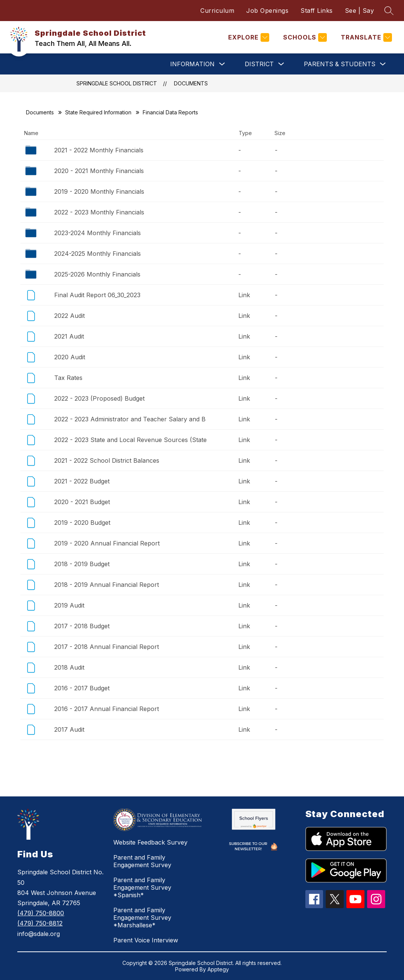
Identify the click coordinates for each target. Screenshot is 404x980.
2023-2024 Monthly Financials (98, 233)
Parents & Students (340, 64)
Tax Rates (68, 378)
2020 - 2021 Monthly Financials (99, 171)
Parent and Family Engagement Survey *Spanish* (142, 887)
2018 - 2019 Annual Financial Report (107, 585)
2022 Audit (69, 316)
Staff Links (317, 11)
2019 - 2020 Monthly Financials (99, 191)
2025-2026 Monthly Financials (97, 274)
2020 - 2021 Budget (82, 502)
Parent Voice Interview (146, 940)
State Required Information (98, 112)
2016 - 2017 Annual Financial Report (107, 709)
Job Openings (267, 11)
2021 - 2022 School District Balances (107, 460)
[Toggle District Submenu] (281, 64)
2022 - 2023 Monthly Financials (99, 212)
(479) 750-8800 (41, 913)
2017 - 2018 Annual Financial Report (107, 647)
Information (192, 64)
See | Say (360, 11)
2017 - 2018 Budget (82, 626)
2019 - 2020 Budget (82, 523)
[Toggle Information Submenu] (222, 64)
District (259, 64)
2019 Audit (69, 605)
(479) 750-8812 (40, 923)
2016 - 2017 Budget (82, 688)
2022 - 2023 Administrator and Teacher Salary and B (130, 419)
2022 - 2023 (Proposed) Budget (99, 398)
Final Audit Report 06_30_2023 (97, 295)
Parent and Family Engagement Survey (142, 861)
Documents (191, 83)
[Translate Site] (365, 37)
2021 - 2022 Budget (82, 481)
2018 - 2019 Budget (82, 564)
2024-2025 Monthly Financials (98, 254)
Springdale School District (117, 83)
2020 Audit (70, 357)
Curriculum (217, 11)
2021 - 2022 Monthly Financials (99, 150)
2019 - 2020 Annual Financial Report (107, 543)
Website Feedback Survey (150, 842)
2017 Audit (69, 729)
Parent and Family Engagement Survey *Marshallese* (142, 918)
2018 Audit (69, 667)
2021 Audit (69, 336)
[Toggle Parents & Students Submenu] (383, 64)
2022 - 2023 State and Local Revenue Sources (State (130, 440)
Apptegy (218, 969)
